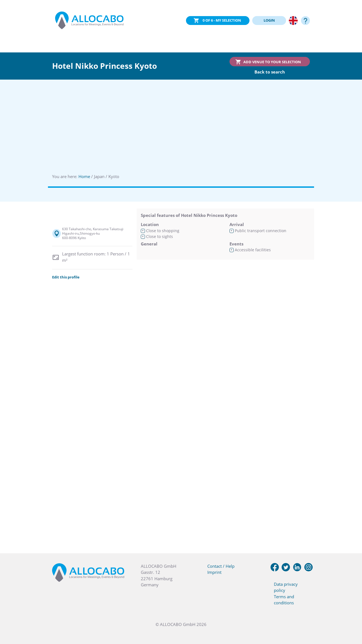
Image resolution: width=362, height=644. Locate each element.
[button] (351, 616)
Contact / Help (221, 566)
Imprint (214, 572)
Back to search (270, 72)
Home (84, 176)
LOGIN (269, 20)
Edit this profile (66, 277)
